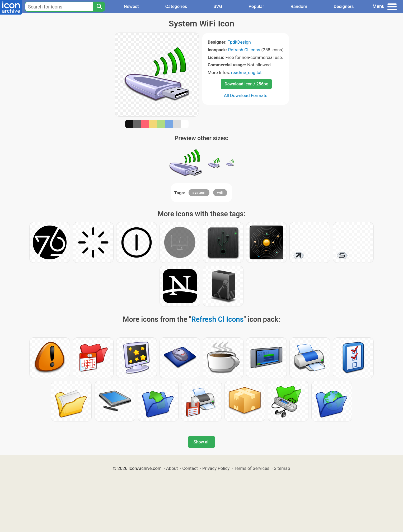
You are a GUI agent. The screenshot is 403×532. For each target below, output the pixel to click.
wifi (220, 192)
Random (299, 6)
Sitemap (282, 468)
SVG (218, 6)
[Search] (99, 7)
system (199, 192)
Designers (344, 6)
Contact (190, 468)
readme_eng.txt (246, 72)
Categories (176, 6)
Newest (131, 6)
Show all (201, 442)
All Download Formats (246, 95)
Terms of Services (252, 468)
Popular (256, 6)
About (172, 468)
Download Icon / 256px (246, 84)
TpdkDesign (239, 42)
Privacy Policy (216, 468)
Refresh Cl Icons (244, 50)
